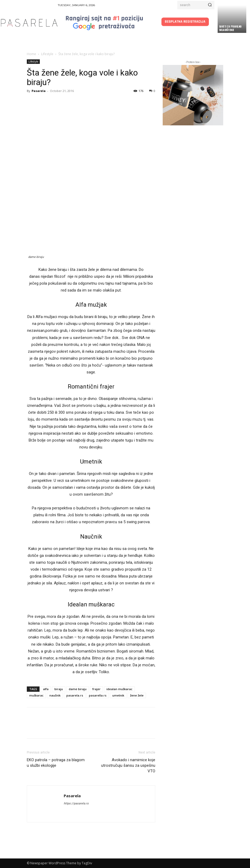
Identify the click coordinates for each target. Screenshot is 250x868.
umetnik (118, 695)
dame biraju (78, 689)
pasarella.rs (98, 695)
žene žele (137, 695)
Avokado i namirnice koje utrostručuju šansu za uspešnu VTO (128, 765)
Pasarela (39, 91)
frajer (96, 689)
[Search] (210, 5)
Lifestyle (47, 54)
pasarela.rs (75, 695)
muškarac (36, 695)
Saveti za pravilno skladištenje (230, 28)
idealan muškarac (119, 689)
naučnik (55, 695)
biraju (59, 689)
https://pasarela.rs (76, 803)
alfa (46, 689)
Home (31, 54)
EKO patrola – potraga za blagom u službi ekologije (56, 763)
